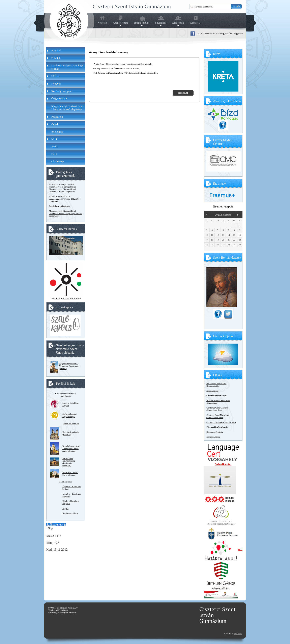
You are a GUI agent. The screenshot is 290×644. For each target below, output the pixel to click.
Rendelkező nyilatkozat (59, 206)
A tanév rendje (121, 23)
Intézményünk (142, 23)
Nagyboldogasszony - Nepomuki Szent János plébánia (69, 366)
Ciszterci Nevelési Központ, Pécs (221, 422)
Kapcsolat (195, 23)
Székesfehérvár (56, 525)
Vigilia (65, 508)
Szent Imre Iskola (71, 423)
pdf (240, 549)
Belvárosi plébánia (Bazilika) (71, 433)
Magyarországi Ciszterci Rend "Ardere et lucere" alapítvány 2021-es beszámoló (66, 213)
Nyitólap (102, 23)
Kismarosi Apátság (215, 432)
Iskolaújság (57, 132)
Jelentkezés (223, 464)
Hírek (54, 154)
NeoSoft (238, 633)
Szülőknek (161, 23)
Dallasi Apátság (213, 437)
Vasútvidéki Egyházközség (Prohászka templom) (69, 462)
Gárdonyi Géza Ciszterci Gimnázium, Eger (217, 409)
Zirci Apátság (212, 391)
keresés (236, 6)
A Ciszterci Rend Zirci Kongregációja (216, 385)
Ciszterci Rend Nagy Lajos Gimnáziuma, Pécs (218, 416)
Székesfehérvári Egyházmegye (69, 415)
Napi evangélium (70, 513)
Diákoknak (178, 23)
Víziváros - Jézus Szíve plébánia (70, 474)
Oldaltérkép (57, 161)
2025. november (223, 215)
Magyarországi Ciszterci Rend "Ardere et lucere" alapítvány (67, 108)
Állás (54, 146)
